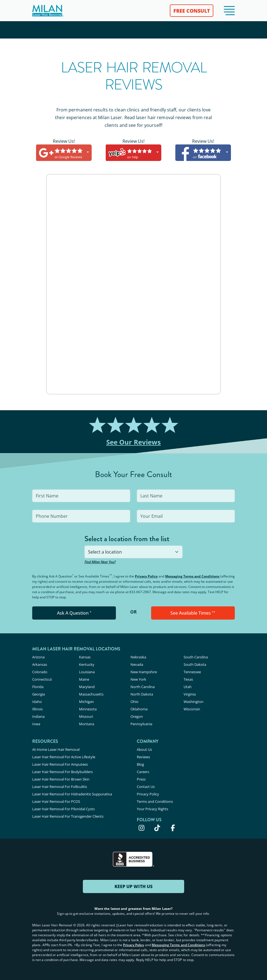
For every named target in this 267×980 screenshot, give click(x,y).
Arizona (38, 657)
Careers (143, 772)
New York (138, 679)
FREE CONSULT (192, 11)
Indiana (38, 716)
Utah (188, 687)
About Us (144, 749)
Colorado (40, 672)
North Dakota (142, 694)
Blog (140, 764)
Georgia (39, 694)
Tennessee (192, 672)
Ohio (134, 702)
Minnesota (88, 709)
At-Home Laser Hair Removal (56, 749)
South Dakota (195, 664)
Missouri (86, 716)
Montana (87, 724)
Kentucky (87, 664)
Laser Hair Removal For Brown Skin (61, 779)
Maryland (87, 687)
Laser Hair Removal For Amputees (60, 764)
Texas (188, 679)
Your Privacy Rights (152, 809)
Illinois (37, 709)
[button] (229, 11)
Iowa (36, 724)
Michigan (86, 702)
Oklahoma (139, 709)
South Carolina (196, 657)
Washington (194, 702)
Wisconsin (192, 709)
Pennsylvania (141, 724)
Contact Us (146, 787)
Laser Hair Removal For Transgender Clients (68, 816)
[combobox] (133, 552)
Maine (84, 679)
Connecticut (42, 679)
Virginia (190, 694)
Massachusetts (91, 694)
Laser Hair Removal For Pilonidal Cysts (63, 809)
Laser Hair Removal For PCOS (56, 801)
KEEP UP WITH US (133, 886)
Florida (38, 687)
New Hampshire (144, 672)
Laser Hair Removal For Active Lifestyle (64, 757)
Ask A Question (74, 613)
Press (141, 779)
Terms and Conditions (155, 801)
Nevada (137, 664)
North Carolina (143, 687)
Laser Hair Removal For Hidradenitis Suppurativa (72, 794)
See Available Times (193, 613)
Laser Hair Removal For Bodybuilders (62, 772)
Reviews (143, 757)
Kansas (85, 657)
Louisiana (87, 672)
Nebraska (138, 657)
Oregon (137, 716)
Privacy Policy (146, 576)
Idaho (37, 702)
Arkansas (40, 664)
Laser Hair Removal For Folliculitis (60, 787)
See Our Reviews (134, 442)
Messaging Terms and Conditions (192, 576)
